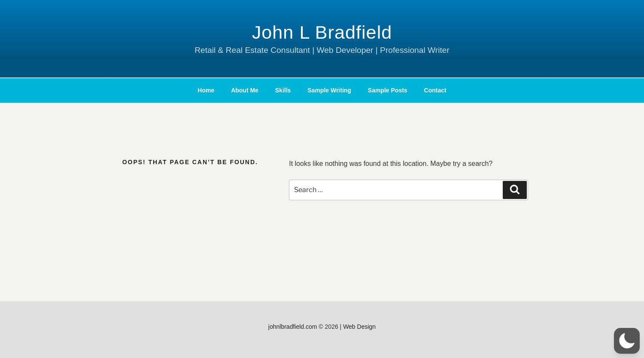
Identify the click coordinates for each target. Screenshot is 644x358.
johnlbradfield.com (293, 327)
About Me (245, 90)
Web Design (359, 327)
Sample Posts (388, 90)
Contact (435, 90)
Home (206, 90)
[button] (627, 341)
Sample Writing (329, 90)
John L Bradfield (322, 32)
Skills (283, 90)
